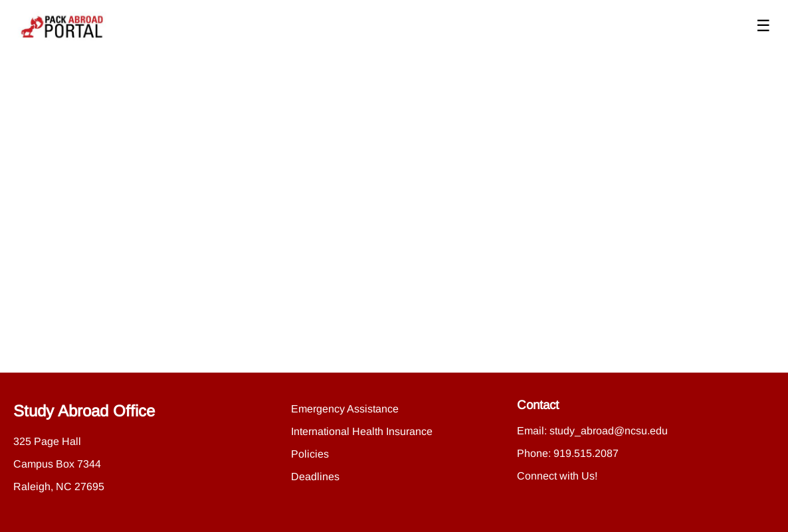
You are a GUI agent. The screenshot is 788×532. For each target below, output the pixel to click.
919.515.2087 (586, 453)
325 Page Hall (47, 441)
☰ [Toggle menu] (763, 26)
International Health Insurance (362, 431)
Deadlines (315, 477)
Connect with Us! (557, 476)
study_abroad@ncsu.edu (609, 431)
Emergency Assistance (345, 409)
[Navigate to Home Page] (62, 27)
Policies (310, 454)
